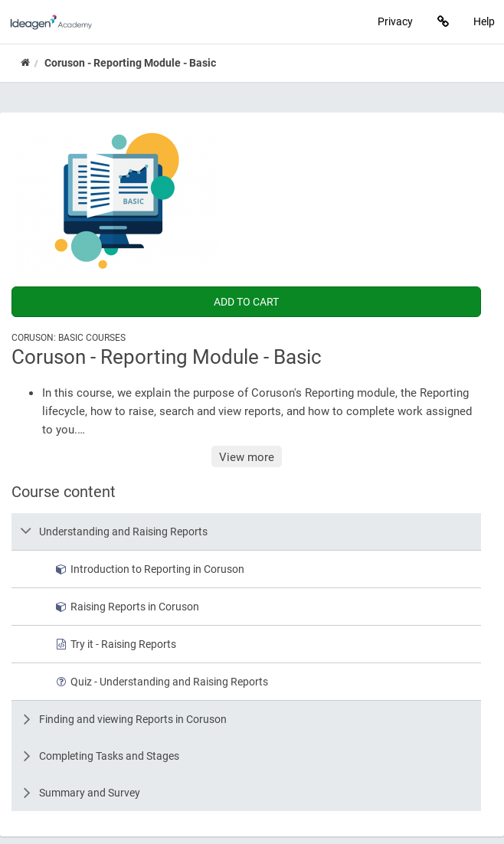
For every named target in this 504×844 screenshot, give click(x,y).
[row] (246, 532)
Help (484, 21)
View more (247, 456)
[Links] (443, 21)
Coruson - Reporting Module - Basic (130, 62)
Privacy (395, 21)
